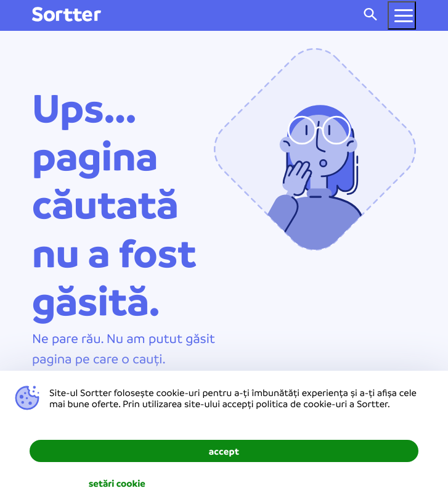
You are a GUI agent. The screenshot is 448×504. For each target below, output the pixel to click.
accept (224, 451)
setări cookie (117, 483)
